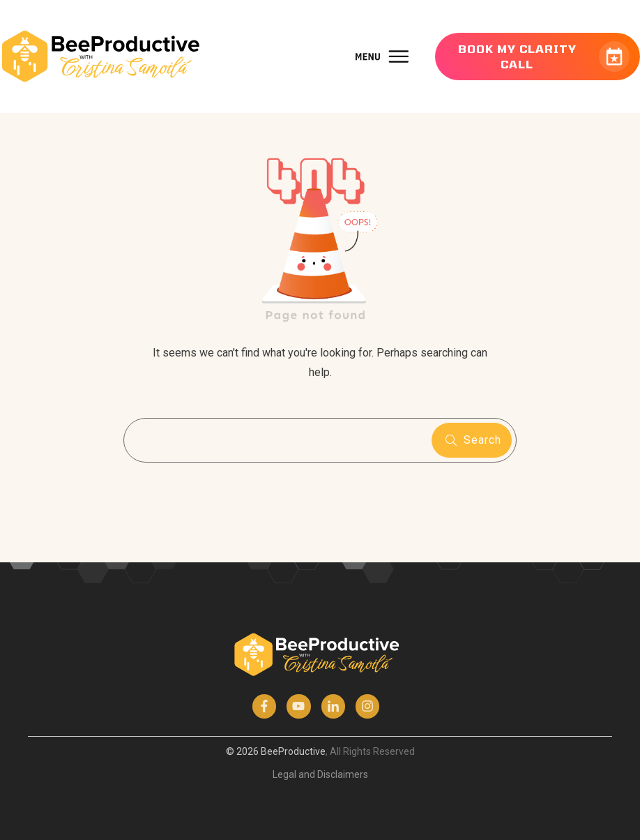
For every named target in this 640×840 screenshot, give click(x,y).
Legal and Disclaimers (320, 774)
